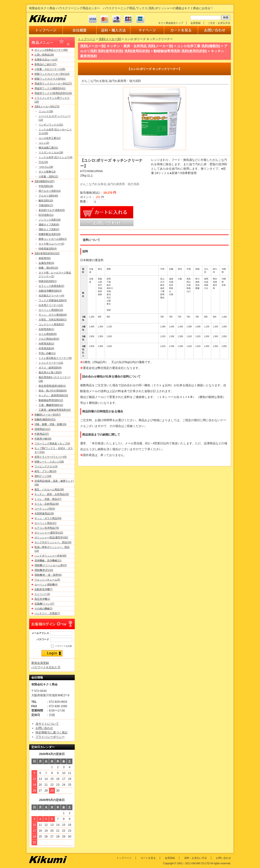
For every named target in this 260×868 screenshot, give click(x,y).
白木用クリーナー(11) (51, 305)
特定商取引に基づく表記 (52, 732)
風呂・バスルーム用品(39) (49, 489)
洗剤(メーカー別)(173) (47, 107)
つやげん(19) (46, 167)
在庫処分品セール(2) (46, 60)
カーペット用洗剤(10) (51, 310)
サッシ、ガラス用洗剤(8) (53, 315)
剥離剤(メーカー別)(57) (47, 415)
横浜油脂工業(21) (48, 148)
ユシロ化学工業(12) (50, 138)
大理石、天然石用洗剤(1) (53, 320)
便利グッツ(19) (43, 476)
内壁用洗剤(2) (46, 344)
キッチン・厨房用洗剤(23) (53, 395)
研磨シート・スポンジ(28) (49, 462)
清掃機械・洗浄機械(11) (48, 560)
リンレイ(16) (46, 111)
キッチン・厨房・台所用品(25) (52, 494)
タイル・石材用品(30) (47, 504)
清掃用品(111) (42, 429)
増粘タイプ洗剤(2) (49, 229)
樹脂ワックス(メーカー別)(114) (52, 74)
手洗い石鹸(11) (47, 353)
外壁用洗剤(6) (46, 348)
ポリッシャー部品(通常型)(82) (51, 538)
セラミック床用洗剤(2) (51, 286)
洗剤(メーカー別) (110, 39)
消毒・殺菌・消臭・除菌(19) (50, 424)
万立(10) (43, 162)
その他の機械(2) (44, 609)
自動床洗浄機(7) (44, 589)
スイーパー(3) (42, 594)
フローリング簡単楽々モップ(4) (52, 444)
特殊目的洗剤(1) (48, 281)
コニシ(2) (44, 143)
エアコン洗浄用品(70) (47, 528)
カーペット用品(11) (45, 523)
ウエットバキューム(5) (47, 580)
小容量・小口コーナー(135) (50, 69)
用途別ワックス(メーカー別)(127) (53, 84)
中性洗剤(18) (46, 186)
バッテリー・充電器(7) (47, 613)
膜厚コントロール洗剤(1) (53, 239)
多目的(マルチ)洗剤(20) (52, 210)
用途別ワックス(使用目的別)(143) (53, 93)
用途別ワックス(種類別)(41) (50, 88)
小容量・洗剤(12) (48, 177)
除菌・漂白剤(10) (48, 268)
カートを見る (148, 858)
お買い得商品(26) (44, 55)
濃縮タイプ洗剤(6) (49, 225)
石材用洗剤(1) (46, 329)
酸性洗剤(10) (46, 201)
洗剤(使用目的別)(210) (47, 253)
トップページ (87, 39)
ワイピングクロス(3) (46, 466)
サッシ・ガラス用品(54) (48, 518)
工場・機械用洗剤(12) (51, 405)
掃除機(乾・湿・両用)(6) (48, 575)
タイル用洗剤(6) (48, 334)
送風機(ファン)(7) (44, 604)
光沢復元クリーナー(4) (51, 296)
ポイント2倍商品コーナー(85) (51, 50)
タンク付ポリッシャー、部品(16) (53, 542)
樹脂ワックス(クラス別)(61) (50, 79)
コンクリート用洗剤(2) (51, 324)
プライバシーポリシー (50, 737)
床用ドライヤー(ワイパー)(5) (51, 457)
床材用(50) (45, 258)
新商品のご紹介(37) (45, 64)
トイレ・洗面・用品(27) (48, 499)
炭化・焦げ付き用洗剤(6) (53, 391)
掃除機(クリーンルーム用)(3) (51, 565)
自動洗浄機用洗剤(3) (50, 291)
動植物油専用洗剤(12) (51, 400)
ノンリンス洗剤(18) (50, 220)
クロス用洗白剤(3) (49, 339)
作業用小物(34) (43, 439)
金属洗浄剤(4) (46, 263)
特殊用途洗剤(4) (48, 249)
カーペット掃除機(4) (46, 585)
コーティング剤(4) (45, 509)
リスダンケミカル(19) (51, 153)
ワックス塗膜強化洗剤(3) (53, 300)
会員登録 (196, 23)
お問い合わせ (44, 728)
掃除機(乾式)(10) (44, 570)
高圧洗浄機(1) (42, 599)
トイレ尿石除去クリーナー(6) (55, 358)
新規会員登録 (40, 663)
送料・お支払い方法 (196, 858)
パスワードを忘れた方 (46, 667)
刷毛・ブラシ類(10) (45, 471)
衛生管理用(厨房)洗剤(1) (52, 386)
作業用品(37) (42, 434)
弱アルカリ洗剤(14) (50, 191)
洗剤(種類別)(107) (44, 181)
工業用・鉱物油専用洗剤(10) (55, 410)
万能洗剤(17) (46, 205)
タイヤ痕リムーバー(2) (51, 244)
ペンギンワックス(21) (51, 125)
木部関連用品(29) (44, 513)
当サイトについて (47, 724)
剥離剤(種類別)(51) (45, 419)
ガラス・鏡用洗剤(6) (50, 368)
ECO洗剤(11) (46, 215)
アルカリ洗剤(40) (48, 196)
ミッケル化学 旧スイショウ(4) (56, 157)
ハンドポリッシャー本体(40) (50, 556)
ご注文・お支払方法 (219, 23)
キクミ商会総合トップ (171, 23)
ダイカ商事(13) (47, 172)
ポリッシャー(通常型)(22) (49, 533)
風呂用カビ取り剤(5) (50, 372)
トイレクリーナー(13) (51, 363)
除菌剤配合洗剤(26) (50, 234)
